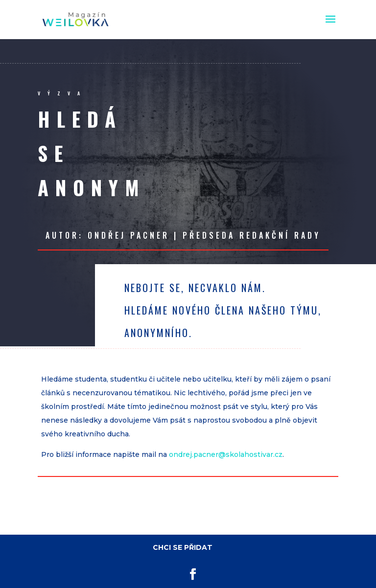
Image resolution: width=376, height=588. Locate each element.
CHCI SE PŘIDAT (183, 547)
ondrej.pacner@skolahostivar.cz (226, 454)
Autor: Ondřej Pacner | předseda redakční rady (183, 235)
